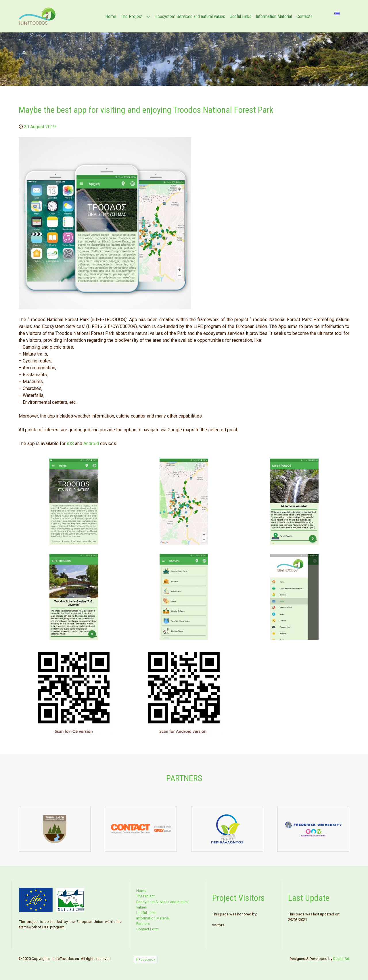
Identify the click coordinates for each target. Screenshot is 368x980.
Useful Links (146, 913)
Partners (143, 924)
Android (91, 444)
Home (141, 891)
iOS (70, 444)
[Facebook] (146, 959)
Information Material (153, 918)
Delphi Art (341, 959)
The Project (145, 896)
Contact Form (147, 929)
